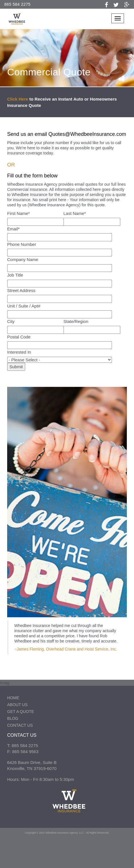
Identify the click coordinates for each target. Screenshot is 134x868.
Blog (13, 718)
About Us (17, 705)
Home (13, 698)
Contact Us (20, 725)
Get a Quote (21, 712)
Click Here (18, 99)
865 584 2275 (17, 4)
